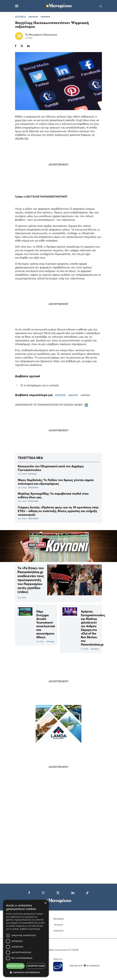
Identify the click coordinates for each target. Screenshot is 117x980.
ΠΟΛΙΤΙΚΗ (33, 487)
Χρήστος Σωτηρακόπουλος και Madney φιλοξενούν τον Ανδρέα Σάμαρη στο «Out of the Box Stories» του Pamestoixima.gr (93, 628)
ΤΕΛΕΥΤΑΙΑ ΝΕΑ (30, 458)
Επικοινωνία (59, 931)
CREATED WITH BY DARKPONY (85, 966)
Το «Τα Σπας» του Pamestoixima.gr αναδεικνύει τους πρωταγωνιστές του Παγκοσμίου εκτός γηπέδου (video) (31, 580)
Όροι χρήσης (58, 919)
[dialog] (26, 938)
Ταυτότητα (58, 925)
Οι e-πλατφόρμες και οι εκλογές (40, 385)
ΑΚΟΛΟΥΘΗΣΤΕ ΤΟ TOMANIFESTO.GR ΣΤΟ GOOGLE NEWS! (52, 405)
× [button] (45, 903)
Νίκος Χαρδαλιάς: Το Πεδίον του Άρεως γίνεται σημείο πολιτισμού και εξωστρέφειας (56, 482)
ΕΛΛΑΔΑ (32, 474)
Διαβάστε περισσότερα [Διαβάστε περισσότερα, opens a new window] (30, 929)
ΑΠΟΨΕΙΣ (21, 17)
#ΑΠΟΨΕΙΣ (45, 17)
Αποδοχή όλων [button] (15, 966)
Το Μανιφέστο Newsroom (41, 35)
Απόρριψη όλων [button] (36, 966)
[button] (26, 972)
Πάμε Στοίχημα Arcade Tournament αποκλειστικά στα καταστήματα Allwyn (46, 624)
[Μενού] (17, 6)
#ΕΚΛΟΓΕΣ (33, 17)
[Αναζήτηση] (101, 6)
